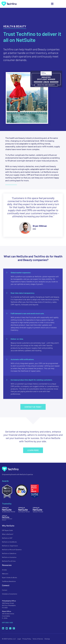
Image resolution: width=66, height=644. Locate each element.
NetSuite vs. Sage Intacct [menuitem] (10, 546)
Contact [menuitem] (5, 590)
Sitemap (47, 639)
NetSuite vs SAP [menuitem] (7, 538)
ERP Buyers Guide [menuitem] (7, 530)
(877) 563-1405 (7, 622)
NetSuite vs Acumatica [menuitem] (9, 557)
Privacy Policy (27, 639)
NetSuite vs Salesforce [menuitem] (9, 553)
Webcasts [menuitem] (5, 574)
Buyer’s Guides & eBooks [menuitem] (10, 577)
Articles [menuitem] (4, 570)
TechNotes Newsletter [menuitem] (9, 581)
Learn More (33, 450)
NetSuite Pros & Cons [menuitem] (9, 561)
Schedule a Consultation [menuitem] (10, 594)
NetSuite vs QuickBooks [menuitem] (9, 542)
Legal (19, 639)
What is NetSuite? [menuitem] (8, 534)
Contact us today (33, 407)
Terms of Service (38, 639)
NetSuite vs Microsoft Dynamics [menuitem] (12, 550)
